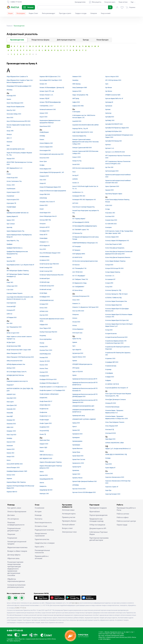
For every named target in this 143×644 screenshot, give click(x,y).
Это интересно (13, 519)
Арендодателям (80, 2)
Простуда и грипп (65, 13)
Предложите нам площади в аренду (96, 520)
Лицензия (11, 534)
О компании (40, 508)
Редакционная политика (44, 530)
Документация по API (98, 529)
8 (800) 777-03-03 (21, 608)
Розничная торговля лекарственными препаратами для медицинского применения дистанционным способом (15, 569)
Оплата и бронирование (17, 512)
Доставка (11, 515)
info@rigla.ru (107, 639)
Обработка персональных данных (16, 580)
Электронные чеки (69, 532)
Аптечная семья (68, 510)
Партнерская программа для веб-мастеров (99, 539)
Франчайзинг (95, 512)
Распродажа (21, 13)
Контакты (39, 519)
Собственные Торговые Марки (98, 533)
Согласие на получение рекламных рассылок (16, 586)
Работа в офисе (123, 518)
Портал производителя (98, 515)
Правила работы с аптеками (42, 557)
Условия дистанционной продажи (17, 543)
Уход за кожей (106, 13)
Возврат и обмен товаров (17, 551)
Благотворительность (43, 523)
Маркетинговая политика (17, 548)
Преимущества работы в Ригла (126, 509)
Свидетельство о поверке (45, 543)
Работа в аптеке (123, 514)
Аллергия (94, 13)
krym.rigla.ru (75, 603)
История (38, 512)
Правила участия (69, 517)
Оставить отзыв (41, 526)
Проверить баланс (69, 521)
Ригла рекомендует (49, 13)
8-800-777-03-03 (15, 631)
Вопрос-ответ (67, 528)
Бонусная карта (110, 2)
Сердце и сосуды (81, 13)
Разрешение (12, 538)
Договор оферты (14, 555)
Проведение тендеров (98, 508)
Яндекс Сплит (33, 13)
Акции (10, 13)
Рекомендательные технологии (42, 552)
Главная (9, 26)
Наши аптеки (123, 2)
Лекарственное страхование (41, 535)
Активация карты (69, 514)
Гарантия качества (42, 539)
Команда (38, 515)
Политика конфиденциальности (16, 524)
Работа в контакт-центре (126, 521)
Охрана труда (122, 525)
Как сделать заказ (14, 508)
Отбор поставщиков (97, 525)
